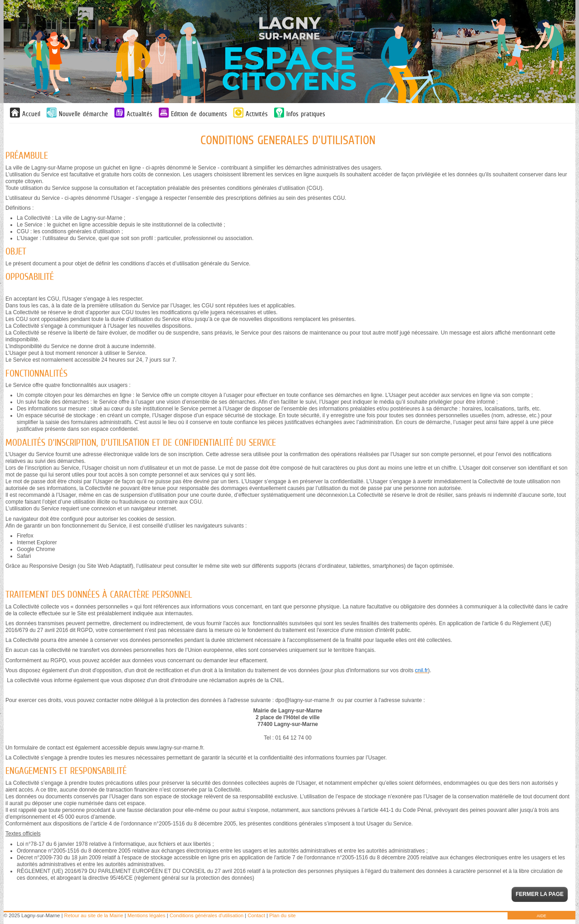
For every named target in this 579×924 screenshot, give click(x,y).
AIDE (541, 916)
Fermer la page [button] (540, 894)
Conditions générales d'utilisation (206, 915)
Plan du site (282, 915)
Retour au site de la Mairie (94, 915)
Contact (256, 915)
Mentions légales (147, 915)
